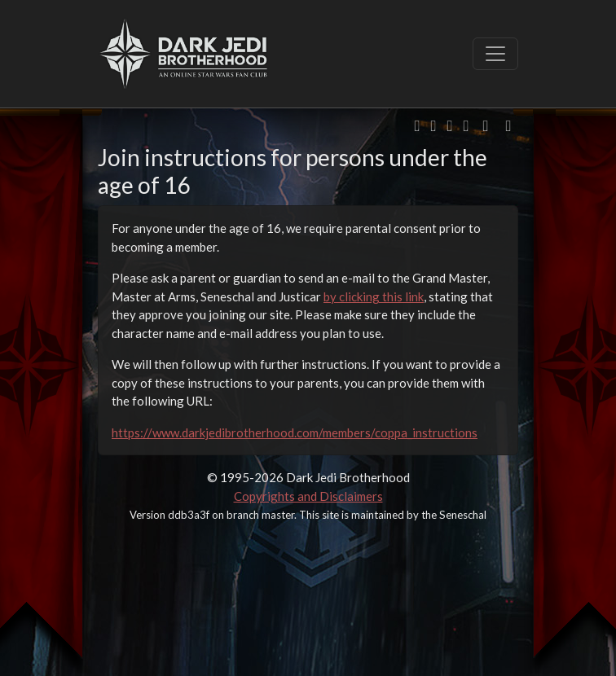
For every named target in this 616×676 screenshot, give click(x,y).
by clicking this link (374, 296)
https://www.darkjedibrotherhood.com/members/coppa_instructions (295, 432)
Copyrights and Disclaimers (308, 496)
